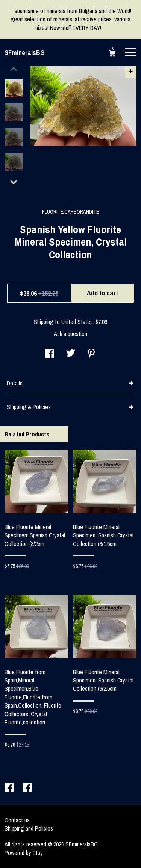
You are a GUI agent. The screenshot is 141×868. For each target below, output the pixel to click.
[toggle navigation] (131, 52)
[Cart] (112, 54)
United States (77, 322)
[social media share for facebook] (50, 354)
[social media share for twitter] (70, 354)
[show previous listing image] (14, 69)
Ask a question (70, 334)
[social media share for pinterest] (91, 354)
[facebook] (10, 788)
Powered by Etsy (24, 853)
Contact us (17, 820)
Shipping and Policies (29, 828)
